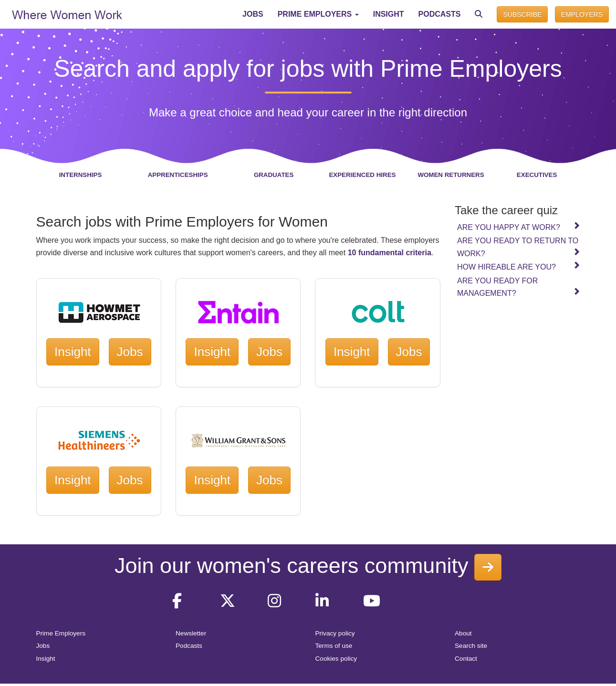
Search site (471, 646)
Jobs (130, 352)
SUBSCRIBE (522, 14)
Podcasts (189, 646)
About (463, 633)
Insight (73, 352)
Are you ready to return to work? (519, 247)
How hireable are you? (519, 266)
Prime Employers (61, 633)
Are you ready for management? (519, 287)
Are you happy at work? (519, 227)
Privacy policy (335, 633)
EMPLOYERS (582, 14)
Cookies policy (336, 659)
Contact (466, 659)
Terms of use (334, 646)
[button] (318, 14)
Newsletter (191, 633)
